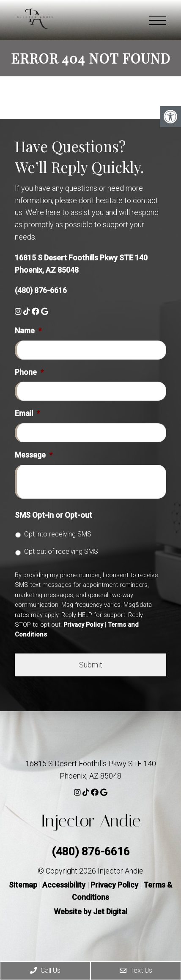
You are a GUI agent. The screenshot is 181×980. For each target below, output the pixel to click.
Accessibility (64, 885)
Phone (29, 372)
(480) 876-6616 (41, 290)
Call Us (45, 970)
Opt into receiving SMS (58, 534)
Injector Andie (90, 821)
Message (34, 455)
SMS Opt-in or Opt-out (53, 515)
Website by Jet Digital (90, 912)
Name (28, 331)
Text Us (136, 970)
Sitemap (23, 885)
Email (27, 413)
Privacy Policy (83, 625)
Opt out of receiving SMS (61, 551)
